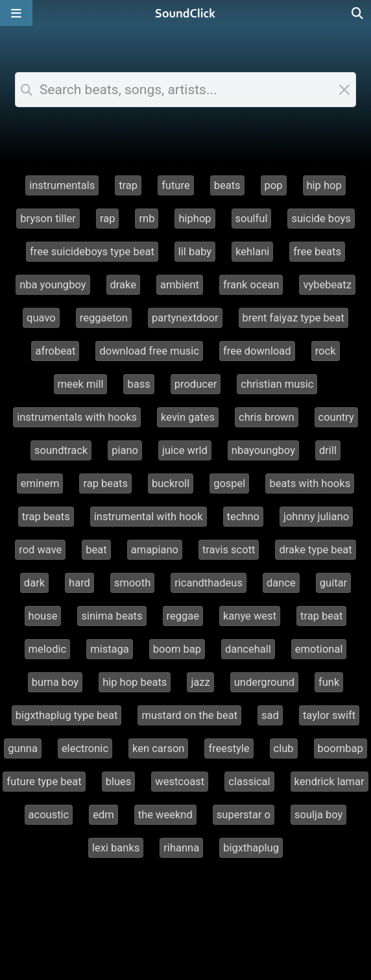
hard (79, 583)
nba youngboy (53, 285)
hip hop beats (135, 682)
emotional (319, 649)
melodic (48, 649)
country (336, 417)
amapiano (155, 550)
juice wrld (185, 450)
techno (243, 517)
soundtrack (61, 450)
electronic (85, 748)
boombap (341, 748)
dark (34, 583)
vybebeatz (327, 285)
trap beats (46, 517)
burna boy (55, 682)
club (284, 748)
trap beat (321, 616)
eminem (40, 484)
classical (249, 782)
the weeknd (165, 815)
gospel (229, 484)
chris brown (267, 417)
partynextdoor (185, 318)
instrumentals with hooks (77, 417)
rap (108, 219)
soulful (252, 219)
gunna (23, 748)
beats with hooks (310, 484)
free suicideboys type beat (92, 252)
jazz (200, 682)
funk (329, 682)
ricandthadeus (209, 583)
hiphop (195, 219)
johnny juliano (316, 517)
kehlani (252, 252)
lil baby (195, 252)
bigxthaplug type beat (67, 715)
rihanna (181, 848)
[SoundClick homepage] (185, 13)
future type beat (44, 782)
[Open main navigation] (16, 13)
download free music (149, 351)
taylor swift (329, 715)
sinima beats (112, 616)
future (176, 185)
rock (326, 351)
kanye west (250, 616)
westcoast (180, 782)
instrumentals (62, 185)
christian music (277, 384)
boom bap (177, 649)
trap (128, 185)
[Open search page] (358, 13)
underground (264, 682)
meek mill (81, 384)
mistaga (110, 649)
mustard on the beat (189, 715)
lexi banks (116, 848)
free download (257, 351)
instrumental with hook (149, 517)
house (43, 616)
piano (125, 450)
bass (138, 384)
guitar (333, 583)
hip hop (324, 185)
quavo (41, 318)
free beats (317, 252)
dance (281, 583)
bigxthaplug (251, 848)
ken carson (158, 748)
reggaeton (104, 318)
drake (124, 285)
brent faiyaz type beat (293, 318)
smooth (132, 583)
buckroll (171, 484)
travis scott (229, 550)
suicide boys (321, 219)
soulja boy (318, 815)
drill (328, 450)
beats (227, 185)
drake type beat (315, 550)
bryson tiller (48, 219)
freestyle (229, 748)
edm (103, 815)
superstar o (244, 815)
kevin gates (188, 417)
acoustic (49, 815)
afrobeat (55, 351)
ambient (180, 285)
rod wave (40, 550)
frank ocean (251, 285)
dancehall (248, 649)
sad (270, 715)
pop (274, 185)
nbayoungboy (263, 450)
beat (96, 550)
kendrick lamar (329, 782)
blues (119, 782)
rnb (147, 219)
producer (196, 384)
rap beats (105, 484)
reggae (183, 616)
